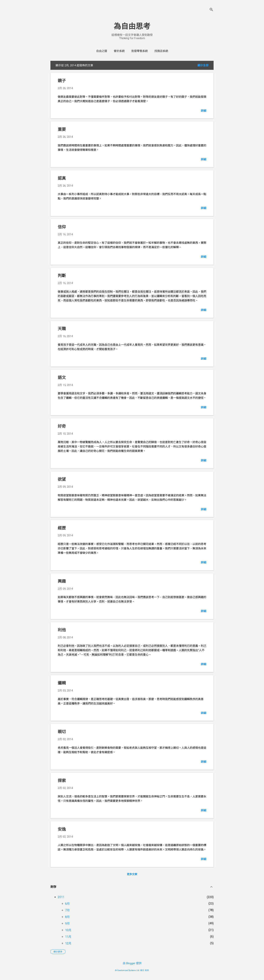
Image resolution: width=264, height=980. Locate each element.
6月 (67, 904)
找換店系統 (161, 51)
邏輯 (62, 683)
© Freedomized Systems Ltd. (127, 970)
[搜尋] (211, 10)
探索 (62, 781)
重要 (62, 129)
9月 (67, 924)
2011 (61, 897)
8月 (67, 917)
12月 (68, 943)
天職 (62, 329)
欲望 (62, 479)
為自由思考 (132, 26)
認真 (62, 178)
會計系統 (119, 51)
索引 (142, 970)
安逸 (62, 829)
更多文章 (132, 874)
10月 (68, 930)
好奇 (62, 426)
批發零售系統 (140, 51)
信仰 (62, 227)
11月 (68, 937)
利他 (62, 630)
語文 (62, 378)
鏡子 (62, 81)
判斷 (62, 276)
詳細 (203, 111)
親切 (62, 732)
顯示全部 (203, 65)
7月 (67, 910)
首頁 (147, 970)
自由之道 (102, 51)
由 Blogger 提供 (132, 963)
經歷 (62, 528)
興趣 (62, 581)
